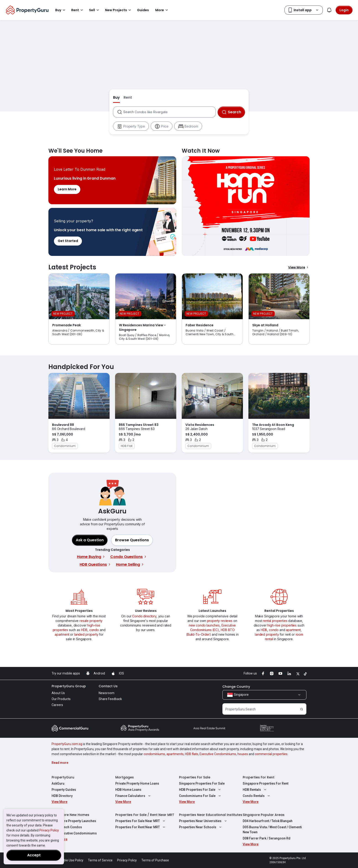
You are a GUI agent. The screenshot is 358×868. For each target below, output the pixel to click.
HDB (84, 630)
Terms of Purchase (155, 860)
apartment (62, 634)
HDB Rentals (255, 790)
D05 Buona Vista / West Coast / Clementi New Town (272, 830)
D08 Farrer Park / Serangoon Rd (267, 838)
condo (94, 630)
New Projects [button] (119, 10)
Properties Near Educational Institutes (211, 815)
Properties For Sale (195, 777)
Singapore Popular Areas (264, 815)
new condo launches (204, 625)
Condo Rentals (257, 796)
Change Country (236, 687)
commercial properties (271, 754)
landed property (86, 634)
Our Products (61, 699)
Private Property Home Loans (137, 783)
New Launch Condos (67, 827)
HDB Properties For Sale (200, 790)
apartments (175, 754)
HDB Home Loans (128, 790)
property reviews (220, 621)
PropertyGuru (63, 777)
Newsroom (107, 693)
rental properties (275, 621)
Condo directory (144, 616)
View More (299, 267)
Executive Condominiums (218, 754)
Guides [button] (143, 10)
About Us (58, 693)
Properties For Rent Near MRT (141, 827)
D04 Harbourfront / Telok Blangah (268, 821)
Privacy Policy (49, 830)
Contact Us (108, 686)
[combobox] (169, 112)
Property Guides (64, 790)
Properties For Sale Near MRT (141, 821)
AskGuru (58, 783)
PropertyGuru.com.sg (67, 744)
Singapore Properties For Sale (202, 783)
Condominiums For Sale (200, 796)
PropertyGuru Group (69, 686)
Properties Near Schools (201, 827)
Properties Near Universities (203, 821)
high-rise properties (282, 625)
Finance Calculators (133, 796)
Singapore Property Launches (74, 821)
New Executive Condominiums (74, 833)
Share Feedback (110, 699)
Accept (34, 855)
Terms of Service (100, 860)
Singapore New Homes (70, 815)
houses (243, 754)
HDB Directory (62, 796)
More (162, 10)
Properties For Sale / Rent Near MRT (145, 815)
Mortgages (125, 777)
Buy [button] (61, 10)
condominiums (154, 754)
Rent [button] (78, 10)
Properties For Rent (259, 777)
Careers (57, 705)
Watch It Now (246, 206)
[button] (132, 540)
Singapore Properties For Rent (266, 783)
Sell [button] (95, 10)
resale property (91, 621)
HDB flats (192, 754)
